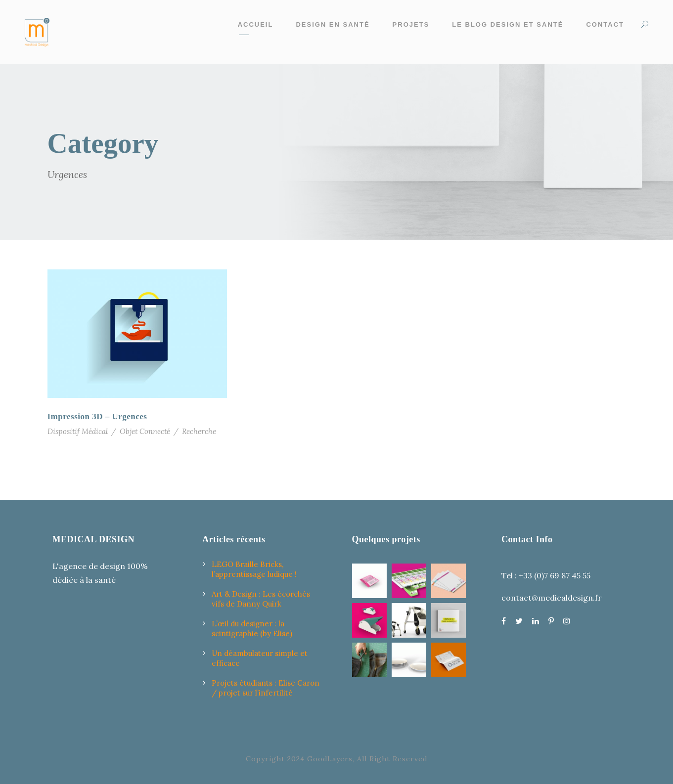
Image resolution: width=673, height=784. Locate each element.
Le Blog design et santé (508, 24)
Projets (411, 24)
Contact (605, 24)
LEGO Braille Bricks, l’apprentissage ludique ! (254, 569)
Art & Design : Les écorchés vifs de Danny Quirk (261, 599)
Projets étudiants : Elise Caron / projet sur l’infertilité (266, 688)
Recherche (199, 431)
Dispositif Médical (78, 431)
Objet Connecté (145, 431)
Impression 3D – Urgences (97, 416)
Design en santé (333, 24)
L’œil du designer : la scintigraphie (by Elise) (252, 629)
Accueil (256, 24)
